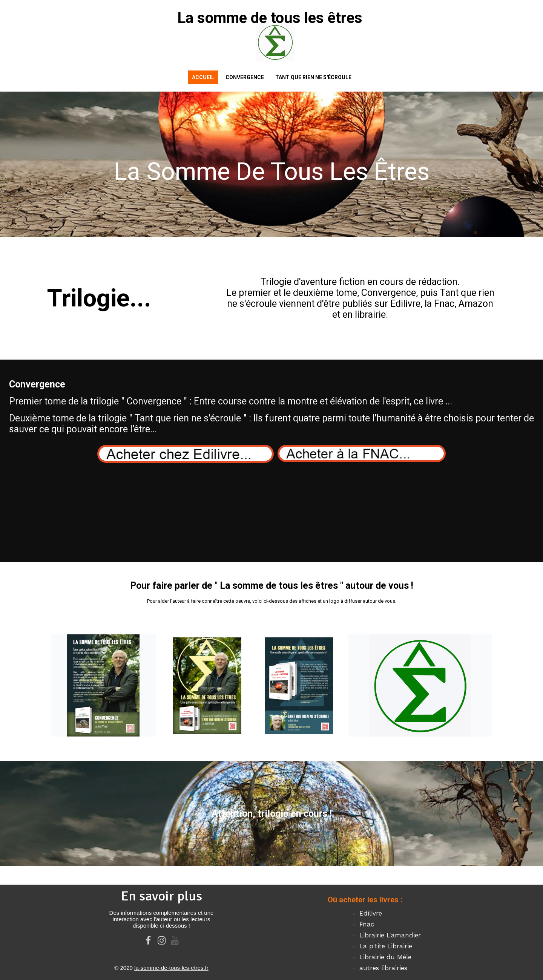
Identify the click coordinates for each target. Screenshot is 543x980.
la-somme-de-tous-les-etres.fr (171, 968)
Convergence (245, 77)
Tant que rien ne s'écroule (313, 77)
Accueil (203, 77)
